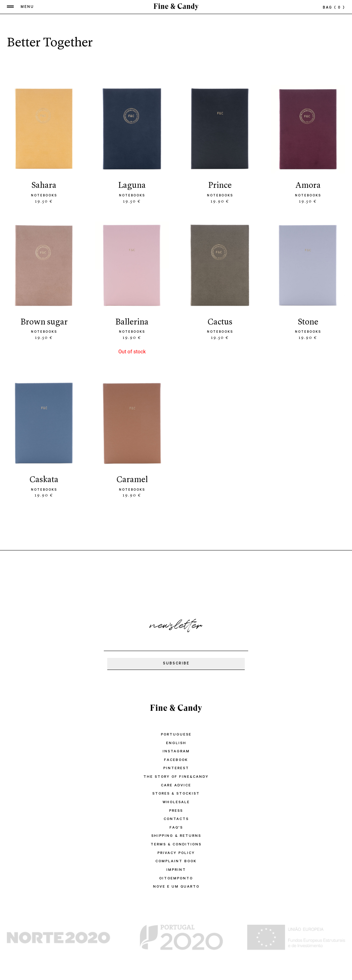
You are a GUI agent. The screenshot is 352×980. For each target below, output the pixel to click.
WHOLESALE (176, 801)
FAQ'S (176, 825)
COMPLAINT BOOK (176, 858)
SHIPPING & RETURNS (176, 834)
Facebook (176, 760)
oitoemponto (176, 875)
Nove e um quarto (176, 883)
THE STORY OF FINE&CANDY (176, 776)
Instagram (176, 751)
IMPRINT (176, 867)
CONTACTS (176, 817)
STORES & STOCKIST (176, 793)
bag (334, 8)
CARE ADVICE (176, 784)
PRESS (176, 809)
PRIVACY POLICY (176, 850)
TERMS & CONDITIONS (176, 842)
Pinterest (176, 768)
